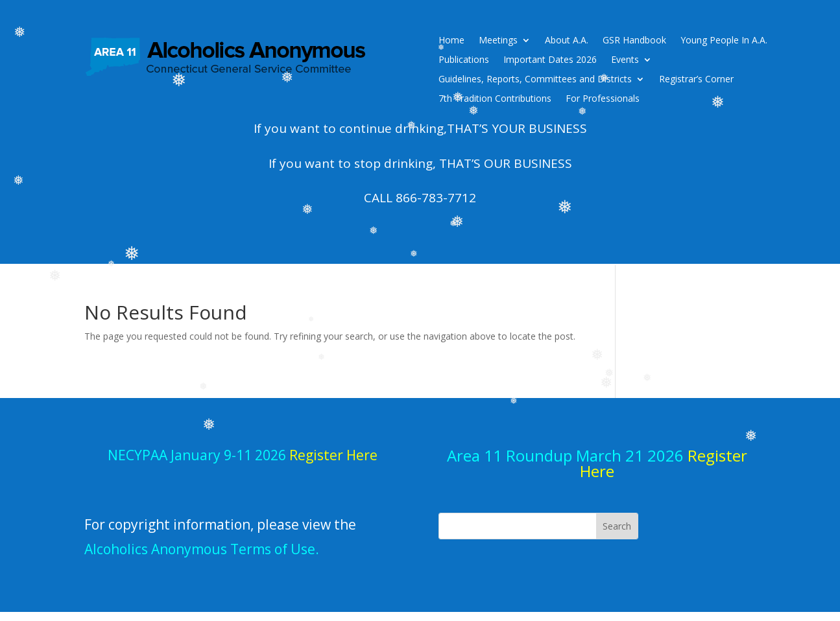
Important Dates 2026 (550, 60)
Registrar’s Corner (696, 80)
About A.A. (567, 41)
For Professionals (603, 99)
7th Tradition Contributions (495, 99)
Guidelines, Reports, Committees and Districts (535, 80)
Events (625, 60)
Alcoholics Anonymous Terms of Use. (202, 549)
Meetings (498, 41)
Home (451, 41)
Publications (464, 60)
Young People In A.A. (724, 41)
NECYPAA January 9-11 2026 (243, 455)
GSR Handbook (634, 41)
